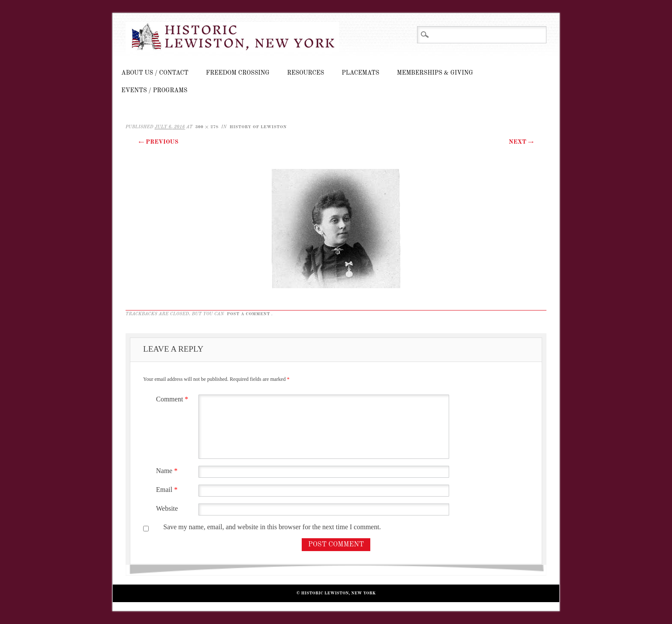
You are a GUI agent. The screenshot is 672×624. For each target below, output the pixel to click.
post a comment (248, 314)
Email (168, 490)
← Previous (158, 142)
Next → (521, 142)
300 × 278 (207, 127)
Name (168, 471)
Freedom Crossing (238, 73)
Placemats (360, 73)
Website (167, 508)
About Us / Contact (155, 73)
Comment (173, 399)
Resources (306, 73)
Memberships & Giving (435, 73)
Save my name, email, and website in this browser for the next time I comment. (272, 527)
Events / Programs (154, 90)
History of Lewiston (258, 127)
